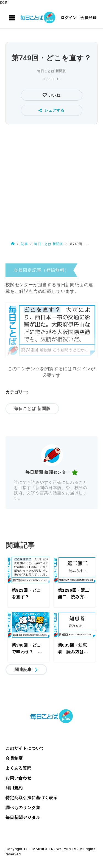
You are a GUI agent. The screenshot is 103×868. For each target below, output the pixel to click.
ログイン (69, 18)
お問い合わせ (19, 778)
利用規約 (14, 788)
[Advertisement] (51, 180)
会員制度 (14, 758)
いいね (54, 95)
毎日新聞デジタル (23, 817)
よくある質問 (19, 768)
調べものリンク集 (23, 807)
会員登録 (89, 18)
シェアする (51, 110)
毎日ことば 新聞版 (51, 71)
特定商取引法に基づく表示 (32, 798)
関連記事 (23, 669)
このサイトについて (25, 748)
